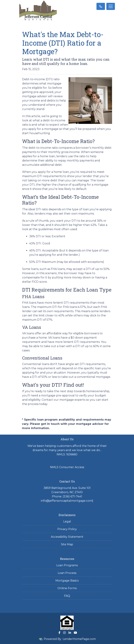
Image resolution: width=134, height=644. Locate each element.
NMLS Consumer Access (67, 467)
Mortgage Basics (67, 581)
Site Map (67, 544)
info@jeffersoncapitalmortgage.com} (67, 501)
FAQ (67, 596)
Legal (67, 521)
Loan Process (67, 573)
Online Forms (67, 588)
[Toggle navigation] (111, 6)
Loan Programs (67, 565)
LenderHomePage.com (79, 639)
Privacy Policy (67, 529)
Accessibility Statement (67, 537)
